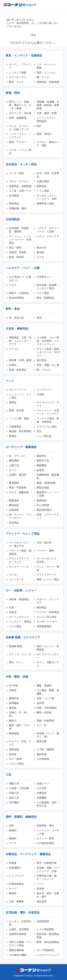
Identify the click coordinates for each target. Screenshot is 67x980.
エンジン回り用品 (47, 617)
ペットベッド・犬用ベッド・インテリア (48, 412)
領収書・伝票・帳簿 (20, 360)
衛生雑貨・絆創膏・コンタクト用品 (48, 287)
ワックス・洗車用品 (48, 612)
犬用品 (40, 394)
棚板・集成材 (44, 685)
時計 (39, 126)
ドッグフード (44, 390)
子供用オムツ (44, 277)
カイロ (40, 257)
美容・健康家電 (18, 118)
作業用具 (42, 793)
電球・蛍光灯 (44, 134)
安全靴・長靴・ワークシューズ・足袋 (48, 869)
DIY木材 (14, 685)
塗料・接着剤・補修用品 (21, 817)
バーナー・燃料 (45, 551)
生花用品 (14, 523)
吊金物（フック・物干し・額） (48, 735)
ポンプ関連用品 (45, 950)
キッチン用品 (16, 173)
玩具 (11, 607)
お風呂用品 (43, 181)
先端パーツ (43, 783)
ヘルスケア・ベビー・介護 (23, 268)
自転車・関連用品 (19, 599)
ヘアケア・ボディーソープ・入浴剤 (48, 230)
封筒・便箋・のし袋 (48, 365)
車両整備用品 (44, 626)
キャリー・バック (19, 567)
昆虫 (39, 431)
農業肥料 (14, 483)
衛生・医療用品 (45, 298)
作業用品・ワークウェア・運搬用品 (28, 854)
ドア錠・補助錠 (45, 749)
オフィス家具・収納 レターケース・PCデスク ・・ (49, 352)
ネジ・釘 (42, 725)
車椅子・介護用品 (19, 293)
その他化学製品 (45, 843)
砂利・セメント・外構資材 (48, 648)
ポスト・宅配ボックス (48, 664)
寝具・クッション (47, 72)
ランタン (14, 575)
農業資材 (14, 500)
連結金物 (42, 754)
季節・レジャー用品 (48, 579)
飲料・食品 (13, 309)
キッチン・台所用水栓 (20, 923)
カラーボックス (18, 77)
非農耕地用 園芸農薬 (48, 476)
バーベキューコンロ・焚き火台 (19, 544)
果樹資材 (42, 500)
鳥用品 (13, 436)
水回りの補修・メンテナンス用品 (20, 944)
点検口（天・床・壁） (19, 714)
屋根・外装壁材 (45, 721)
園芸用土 (42, 456)
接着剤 (13, 830)
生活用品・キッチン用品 (21, 164)
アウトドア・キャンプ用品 (23, 534)
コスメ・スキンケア (48, 236)
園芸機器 (42, 465)
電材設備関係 (16, 950)
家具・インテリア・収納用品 (24, 55)
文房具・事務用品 (17, 329)
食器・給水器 (16, 410)
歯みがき (42, 248)
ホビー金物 (15, 759)
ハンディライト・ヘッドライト (20, 136)
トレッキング (16, 579)
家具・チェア (16, 82)
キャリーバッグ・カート (48, 404)
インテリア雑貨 (18, 72)
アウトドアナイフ (47, 575)
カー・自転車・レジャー (21, 590)
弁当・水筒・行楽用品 (48, 175)
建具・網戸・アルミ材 (20, 727)
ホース (13, 470)
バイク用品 (15, 626)
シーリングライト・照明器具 (48, 119)
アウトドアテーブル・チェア (19, 560)
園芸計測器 (43, 488)
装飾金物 (14, 749)
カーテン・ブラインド (20, 66)
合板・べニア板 (45, 698)
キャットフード (18, 390)
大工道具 (42, 788)
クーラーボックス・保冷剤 (48, 560)
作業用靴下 (15, 868)
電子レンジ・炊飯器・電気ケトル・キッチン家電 (20, 105)
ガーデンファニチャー (48, 656)
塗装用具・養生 (45, 826)
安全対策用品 (16, 298)
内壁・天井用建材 (47, 708)
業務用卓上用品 (45, 203)
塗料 (11, 826)
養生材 (13, 708)
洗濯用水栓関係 (18, 934)
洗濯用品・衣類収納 (20, 186)
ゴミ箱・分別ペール (20, 191)
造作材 (40, 703)
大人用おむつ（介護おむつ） (20, 278)
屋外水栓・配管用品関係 (48, 936)
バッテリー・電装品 (20, 622)
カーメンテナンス (19, 617)
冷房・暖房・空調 (47, 113)
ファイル (14, 349)
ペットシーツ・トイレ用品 (20, 396)
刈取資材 (14, 510)
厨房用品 (14, 203)
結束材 (40, 888)
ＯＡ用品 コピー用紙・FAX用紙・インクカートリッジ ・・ (48, 341)
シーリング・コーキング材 (48, 832)
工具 (8, 775)
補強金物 (14, 733)
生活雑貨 (14, 196)
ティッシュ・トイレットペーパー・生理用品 (20, 240)
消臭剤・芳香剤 (18, 252)
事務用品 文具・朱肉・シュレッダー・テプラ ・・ (20, 341)
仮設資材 (42, 901)
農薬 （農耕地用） (47, 483)
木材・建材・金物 (17, 677)
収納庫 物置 (16, 646)
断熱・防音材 (44, 712)
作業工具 (14, 793)
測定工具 (14, 798)
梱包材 (13, 893)
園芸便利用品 (44, 510)
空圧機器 (14, 802)
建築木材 (14, 698)
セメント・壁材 (45, 838)
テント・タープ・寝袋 (48, 568)
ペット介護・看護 (19, 418)
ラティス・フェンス (20, 654)
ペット (10, 381)
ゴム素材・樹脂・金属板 (48, 692)
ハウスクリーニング (48, 955)
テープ (13, 843)
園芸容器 (14, 505)
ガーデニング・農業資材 (21, 447)
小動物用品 (15, 427)
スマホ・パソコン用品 (20, 152)
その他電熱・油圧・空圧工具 (48, 804)
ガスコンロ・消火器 (20, 113)
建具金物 (42, 741)
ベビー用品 (43, 293)
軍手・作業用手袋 (47, 863)
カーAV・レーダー (47, 622)
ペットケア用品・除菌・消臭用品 (48, 420)
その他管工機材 (18, 955)
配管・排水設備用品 (48, 942)
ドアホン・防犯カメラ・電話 (48, 144)
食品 (39, 318)
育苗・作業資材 (18, 488)
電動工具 (14, 783)
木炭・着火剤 (44, 543)
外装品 (13, 612)
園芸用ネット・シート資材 (48, 494)
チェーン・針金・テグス (20, 743)
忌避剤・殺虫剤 (18, 475)
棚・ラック (43, 77)
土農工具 (14, 465)
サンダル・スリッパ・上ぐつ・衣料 (47, 197)
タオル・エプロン (19, 181)
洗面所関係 (43, 921)
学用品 (13, 365)
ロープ (13, 888)
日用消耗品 (13, 219)
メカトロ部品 (16, 764)
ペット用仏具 (44, 436)
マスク (13, 285)
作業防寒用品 (16, 884)
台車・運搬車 (16, 901)
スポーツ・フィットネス (48, 601)
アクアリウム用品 (47, 427)
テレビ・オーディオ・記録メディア (19, 128)
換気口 (13, 721)
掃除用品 (42, 186)
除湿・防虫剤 (16, 257)
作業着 (13, 863)
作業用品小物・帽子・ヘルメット (47, 877)
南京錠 (13, 754)
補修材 (13, 838)
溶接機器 (42, 798)
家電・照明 (13, 93)
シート (40, 884)
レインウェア (16, 876)
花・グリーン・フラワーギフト (20, 516)
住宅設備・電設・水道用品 (23, 912)
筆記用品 (42, 360)
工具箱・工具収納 (19, 788)
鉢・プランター (18, 456)
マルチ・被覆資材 (19, 492)
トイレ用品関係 (45, 929)
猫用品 (13, 402)
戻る (33, 35)
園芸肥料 (14, 461)
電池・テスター (18, 142)
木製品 (13, 690)
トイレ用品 (43, 191)
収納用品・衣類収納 (48, 82)
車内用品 (42, 607)
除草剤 (40, 470)
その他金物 (43, 759)
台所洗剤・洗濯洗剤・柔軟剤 (19, 230)
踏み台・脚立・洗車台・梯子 (48, 895)
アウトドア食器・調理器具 (20, 552)
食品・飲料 (15, 248)
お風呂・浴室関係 (19, 929)
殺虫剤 (40, 252)
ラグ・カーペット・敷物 (48, 66)
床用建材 (14, 703)
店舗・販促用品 (18, 370)
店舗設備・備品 (18, 208)
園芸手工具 (43, 461)
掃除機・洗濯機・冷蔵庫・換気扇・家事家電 (48, 105)
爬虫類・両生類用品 (20, 431)
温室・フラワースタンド (48, 516)
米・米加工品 (16, 318)
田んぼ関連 (43, 505)
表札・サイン (16, 662)
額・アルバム (44, 370)
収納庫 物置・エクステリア (23, 637)
